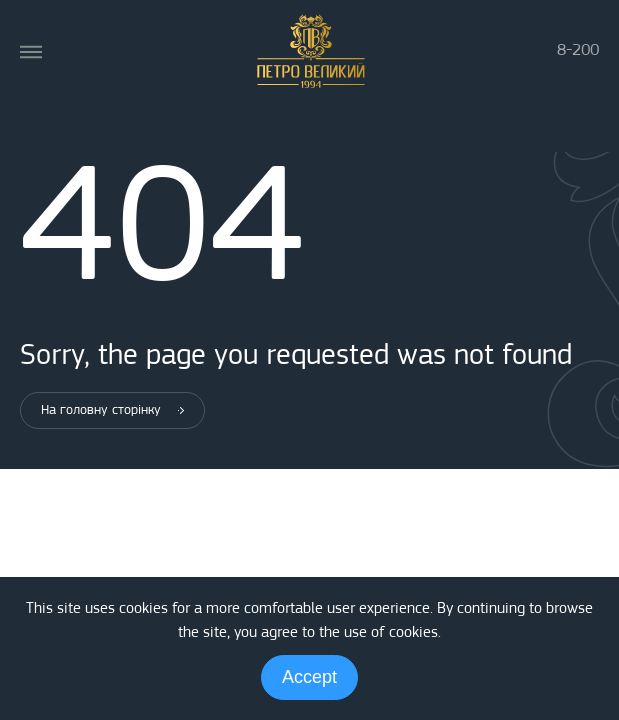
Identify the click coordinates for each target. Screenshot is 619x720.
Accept (309, 677)
